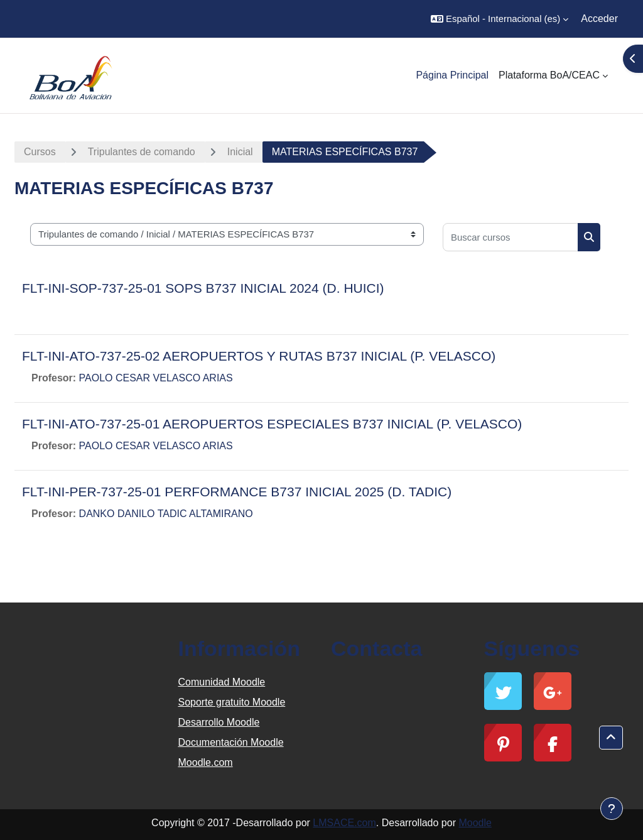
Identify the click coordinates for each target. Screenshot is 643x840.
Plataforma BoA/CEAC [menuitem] (549, 75)
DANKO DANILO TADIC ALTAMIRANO (166, 514)
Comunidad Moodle (222, 682)
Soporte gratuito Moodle (232, 702)
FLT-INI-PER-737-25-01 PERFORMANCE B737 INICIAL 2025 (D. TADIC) (237, 492)
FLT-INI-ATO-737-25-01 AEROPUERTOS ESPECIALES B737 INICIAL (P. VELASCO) (272, 424)
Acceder (599, 19)
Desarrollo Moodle (219, 722)
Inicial (240, 152)
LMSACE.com (344, 823)
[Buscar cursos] (511, 237)
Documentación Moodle (231, 742)
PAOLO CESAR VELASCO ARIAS (156, 378)
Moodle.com (206, 762)
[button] (500, 19)
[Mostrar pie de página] (612, 809)
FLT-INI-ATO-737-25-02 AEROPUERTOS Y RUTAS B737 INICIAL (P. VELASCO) (259, 356)
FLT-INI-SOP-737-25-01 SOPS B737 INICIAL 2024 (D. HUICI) (203, 288)
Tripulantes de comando (142, 152)
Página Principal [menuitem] (452, 75)
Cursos (40, 152)
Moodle (475, 823)
